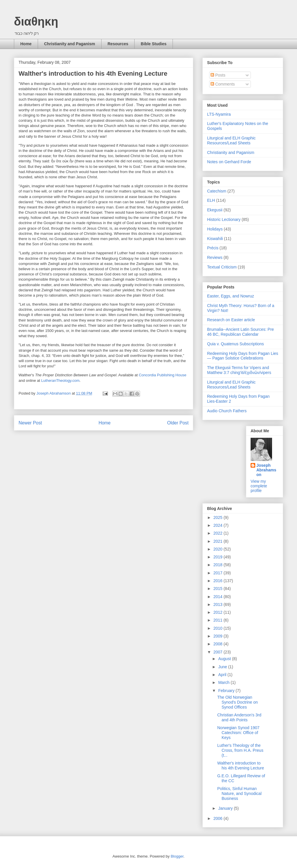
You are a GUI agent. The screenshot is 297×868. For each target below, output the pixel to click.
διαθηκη (36, 21)
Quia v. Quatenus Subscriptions (236, 344)
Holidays (215, 229)
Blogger (177, 856)
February (227, 691)
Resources (118, 44)
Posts (218, 75)
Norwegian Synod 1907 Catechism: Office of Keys (238, 733)
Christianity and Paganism (70, 44)
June (223, 667)
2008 (219, 644)
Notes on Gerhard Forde (229, 162)
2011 (219, 620)
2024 (219, 525)
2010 (219, 628)
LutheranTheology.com (60, 381)
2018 (219, 565)
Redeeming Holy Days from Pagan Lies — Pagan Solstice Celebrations (243, 356)
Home (26, 44)
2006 (219, 818)
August (225, 659)
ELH (211, 200)
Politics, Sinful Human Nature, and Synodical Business (239, 793)
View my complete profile (259, 486)
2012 (219, 612)
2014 (219, 597)
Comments (223, 84)
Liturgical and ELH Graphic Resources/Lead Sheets (231, 140)
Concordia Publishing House (162, 375)
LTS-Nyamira (219, 114)
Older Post (178, 423)
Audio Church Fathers (227, 411)
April (223, 675)
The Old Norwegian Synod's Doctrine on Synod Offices (238, 702)
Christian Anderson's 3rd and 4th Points (239, 717)
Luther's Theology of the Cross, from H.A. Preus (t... (240, 750)
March (224, 682)
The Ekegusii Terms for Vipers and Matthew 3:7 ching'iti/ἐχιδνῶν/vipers (239, 370)
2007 (219, 652)
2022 (219, 533)
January (226, 808)
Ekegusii (215, 210)
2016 (219, 581)
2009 (219, 636)
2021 (219, 541)
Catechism (217, 191)
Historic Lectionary (224, 219)
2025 (219, 517)
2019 (219, 557)
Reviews (215, 257)
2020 (219, 549)
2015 (219, 589)
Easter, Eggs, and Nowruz (231, 296)
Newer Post (30, 423)
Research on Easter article (231, 320)
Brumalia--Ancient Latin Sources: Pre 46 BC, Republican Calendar (240, 332)
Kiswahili (215, 239)
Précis (213, 248)
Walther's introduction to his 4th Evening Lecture (241, 766)
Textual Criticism (222, 267)
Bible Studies (154, 44)
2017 (219, 573)
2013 (219, 604)
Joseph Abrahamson (266, 470)
